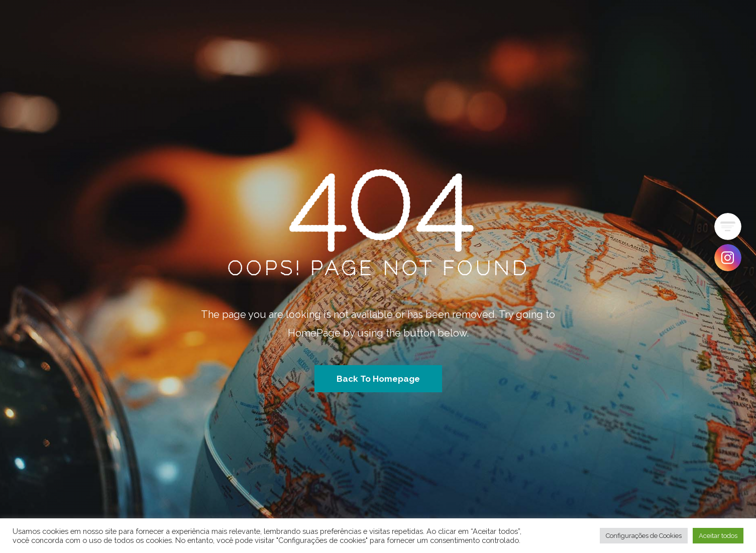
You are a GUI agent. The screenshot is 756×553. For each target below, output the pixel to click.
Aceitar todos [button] (718, 536)
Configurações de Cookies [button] (644, 536)
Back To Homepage (378, 379)
